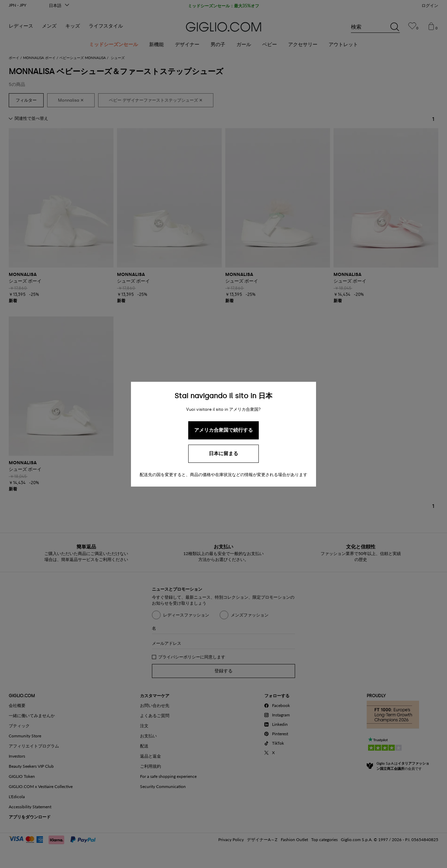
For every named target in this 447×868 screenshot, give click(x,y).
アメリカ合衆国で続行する (223, 430)
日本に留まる (223, 454)
